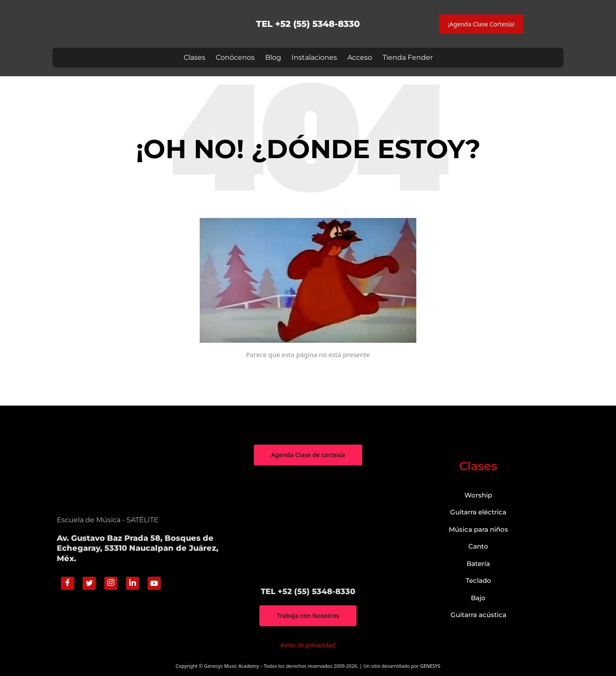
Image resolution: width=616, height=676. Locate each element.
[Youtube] (154, 583)
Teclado (478, 580)
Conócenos (235, 57)
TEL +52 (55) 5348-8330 (308, 24)
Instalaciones (314, 57)
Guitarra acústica (478, 615)
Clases (195, 57)
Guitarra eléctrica (478, 512)
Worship (478, 495)
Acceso (360, 57)
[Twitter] (89, 583)
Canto (478, 546)
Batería (478, 564)
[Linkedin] (133, 583)
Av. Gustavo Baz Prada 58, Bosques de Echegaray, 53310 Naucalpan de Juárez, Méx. (138, 548)
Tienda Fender (408, 57)
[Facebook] (68, 583)
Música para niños (478, 529)
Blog (273, 57)
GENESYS (430, 666)
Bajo (478, 598)
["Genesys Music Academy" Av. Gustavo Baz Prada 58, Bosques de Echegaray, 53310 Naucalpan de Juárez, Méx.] (308, 526)
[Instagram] (111, 583)
